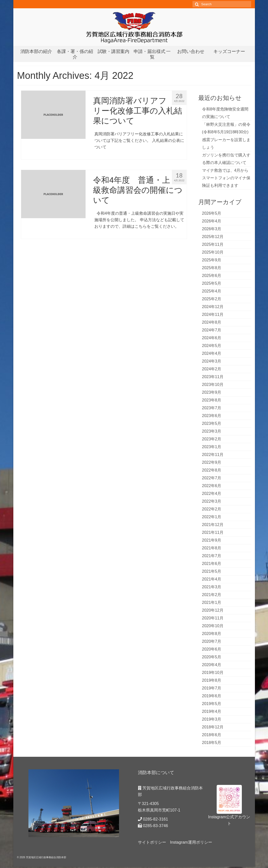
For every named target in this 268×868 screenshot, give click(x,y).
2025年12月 (213, 237)
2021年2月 (212, 595)
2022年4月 (212, 494)
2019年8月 (212, 680)
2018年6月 (212, 735)
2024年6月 (212, 338)
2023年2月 (212, 439)
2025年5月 (212, 283)
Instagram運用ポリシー (191, 842)
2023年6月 (212, 416)
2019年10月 (213, 673)
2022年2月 (212, 509)
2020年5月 (212, 657)
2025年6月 (212, 276)
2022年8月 (212, 470)
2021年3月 (212, 587)
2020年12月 (213, 610)
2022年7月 (212, 478)
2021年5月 (212, 571)
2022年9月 (212, 462)
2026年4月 (212, 221)
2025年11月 (213, 244)
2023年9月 (212, 392)
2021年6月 (212, 564)
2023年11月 (213, 377)
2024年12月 (213, 307)
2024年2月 (212, 369)
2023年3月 (212, 431)
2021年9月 (212, 540)
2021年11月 (213, 532)
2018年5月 (212, 743)
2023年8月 (212, 400)
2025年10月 (213, 252)
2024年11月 (213, 314)
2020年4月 (212, 665)
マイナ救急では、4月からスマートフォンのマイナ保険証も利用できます (226, 178)
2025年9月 (212, 260)
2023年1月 (212, 447)
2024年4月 (212, 353)
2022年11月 (213, 455)
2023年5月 (212, 423)
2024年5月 (212, 346)
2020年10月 (213, 626)
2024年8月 (212, 322)
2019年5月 (212, 704)
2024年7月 (212, 330)
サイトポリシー (152, 842)
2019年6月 (212, 696)
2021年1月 (212, 602)
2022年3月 (212, 501)
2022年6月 (212, 486)
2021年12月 (213, 525)
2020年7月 (212, 641)
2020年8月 (212, 634)
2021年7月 (212, 556)
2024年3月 (212, 361)
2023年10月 (213, 385)
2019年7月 (212, 688)
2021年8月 (212, 548)
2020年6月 (212, 649)
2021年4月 (212, 579)
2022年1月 (212, 517)
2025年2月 (212, 299)
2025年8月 (212, 268)
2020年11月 (213, 618)
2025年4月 (212, 291)
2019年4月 (212, 711)
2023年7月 (212, 408)
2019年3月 (212, 719)
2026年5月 (212, 213)
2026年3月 (212, 229)
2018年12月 (213, 727)
